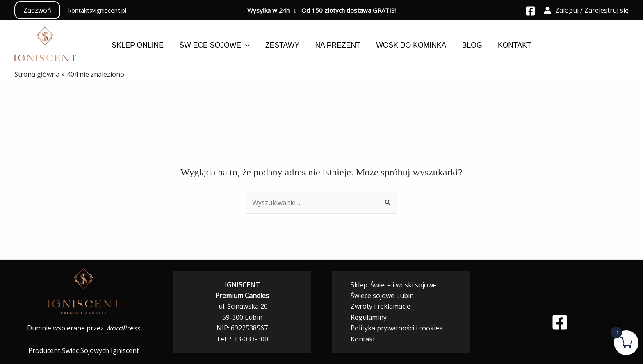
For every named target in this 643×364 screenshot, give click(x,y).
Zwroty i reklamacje (377, 306)
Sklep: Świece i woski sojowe (390, 285)
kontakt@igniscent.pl (97, 10)
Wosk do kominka (410, 45)
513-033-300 (249, 339)
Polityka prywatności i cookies (393, 328)
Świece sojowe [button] (217, 45)
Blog (469, 45)
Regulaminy (365, 317)
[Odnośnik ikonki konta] (586, 10)
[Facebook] (530, 11)
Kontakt (511, 45)
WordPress (123, 328)
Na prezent (337, 45)
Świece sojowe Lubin (379, 296)
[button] (37, 10)
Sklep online (142, 45)
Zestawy (284, 45)
